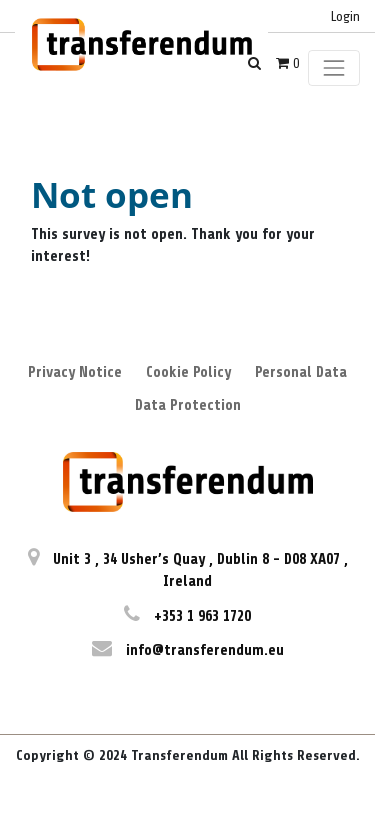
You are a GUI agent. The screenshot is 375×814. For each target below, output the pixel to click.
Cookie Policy (188, 372)
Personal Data (301, 372)
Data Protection (188, 405)
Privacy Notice (75, 372)
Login (345, 16)
